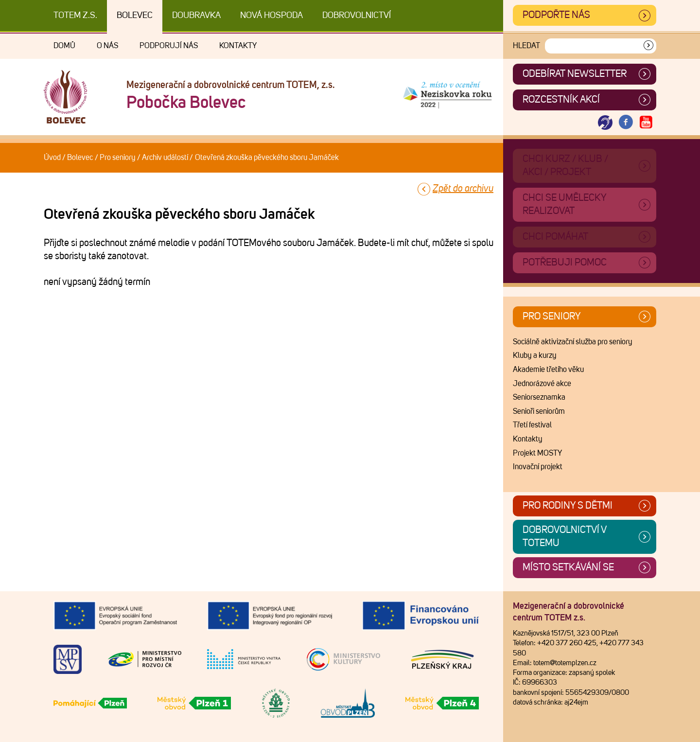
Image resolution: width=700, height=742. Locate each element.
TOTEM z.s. (75, 16)
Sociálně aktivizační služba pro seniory (573, 342)
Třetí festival (532, 425)
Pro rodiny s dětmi (568, 506)
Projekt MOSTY (537, 453)
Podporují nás (169, 46)
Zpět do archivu (463, 189)
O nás (107, 46)
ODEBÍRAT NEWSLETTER (575, 74)
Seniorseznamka (539, 397)
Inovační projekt (538, 467)
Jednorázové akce (542, 384)
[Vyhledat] (648, 46)
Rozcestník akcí (561, 100)
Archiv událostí (165, 158)
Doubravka (196, 16)
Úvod (52, 158)
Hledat (526, 46)
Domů (64, 46)
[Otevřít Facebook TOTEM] (626, 123)
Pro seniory (118, 158)
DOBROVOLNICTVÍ (357, 16)
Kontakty (238, 46)
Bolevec (135, 16)
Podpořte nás (556, 15)
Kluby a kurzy (535, 355)
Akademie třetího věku (548, 370)
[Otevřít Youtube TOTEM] (646, 123)
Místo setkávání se (568, 567)
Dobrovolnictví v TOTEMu (565, 537)
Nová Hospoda (271, 16)
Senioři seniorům (539, 411)
